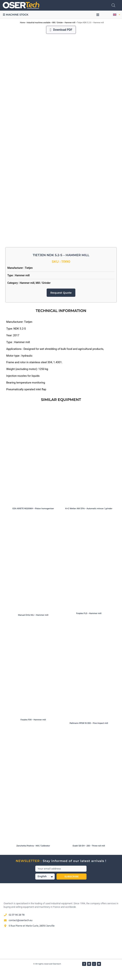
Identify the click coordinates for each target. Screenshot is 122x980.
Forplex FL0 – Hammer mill (89, 624)
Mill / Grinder (58, 23)
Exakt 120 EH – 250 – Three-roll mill (89, 856)
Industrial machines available (39, 23)
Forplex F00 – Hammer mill (33, 730)
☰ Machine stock (16, 15)
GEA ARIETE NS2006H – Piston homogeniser (33, 519)
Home (22, 23)
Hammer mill (70, 23)
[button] (98, 15)
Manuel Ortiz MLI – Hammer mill (33, 625)
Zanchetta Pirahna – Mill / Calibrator (33, 856)
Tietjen (29, 278)
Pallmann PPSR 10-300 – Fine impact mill (89, 734)
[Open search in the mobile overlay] (113, 5)
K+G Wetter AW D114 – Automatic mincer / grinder (89, 519)
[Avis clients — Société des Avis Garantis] (61, 954)
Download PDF (61, 30)
